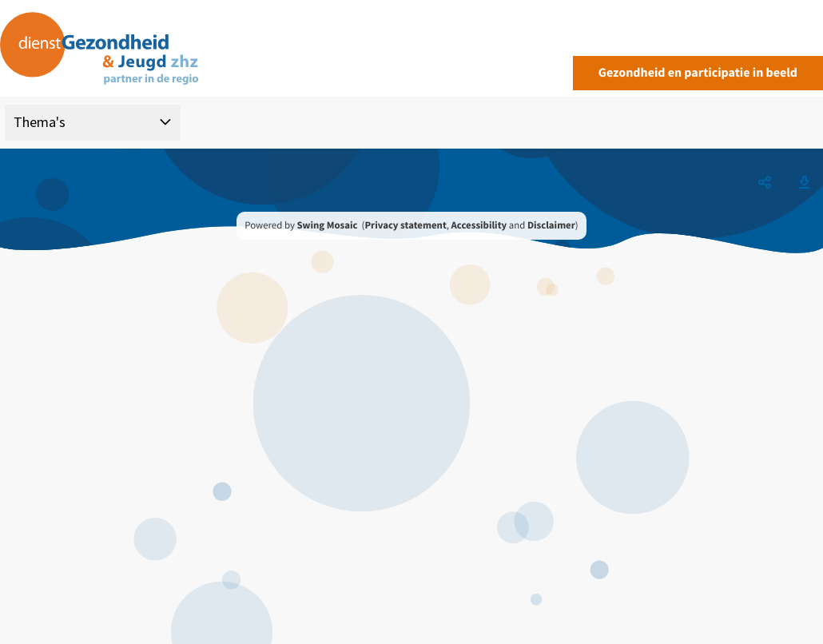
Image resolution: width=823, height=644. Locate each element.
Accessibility (479, 225)
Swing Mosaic (327, 225)
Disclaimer (551, 225)
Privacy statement (405, 225)
